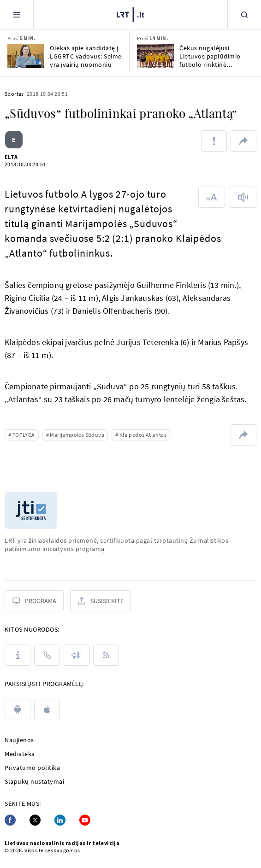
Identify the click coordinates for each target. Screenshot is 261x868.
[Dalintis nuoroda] (243, 141)
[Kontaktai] (47, 655)
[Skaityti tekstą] (243, 197)
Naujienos (19, 740)
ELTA (11, 157)
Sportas (14, 94)
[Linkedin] (60, 820)
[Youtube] (85, 820)
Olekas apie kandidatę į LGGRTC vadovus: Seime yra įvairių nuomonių (86, 56)
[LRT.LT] (130, 13)
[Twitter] (35, 820)
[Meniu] (17, 15)
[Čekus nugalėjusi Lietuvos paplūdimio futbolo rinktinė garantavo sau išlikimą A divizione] (155, 56)
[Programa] (34, 601)
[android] (18, 710)
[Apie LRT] (18, 655)
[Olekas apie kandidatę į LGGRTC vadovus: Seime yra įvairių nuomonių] (26, 56)
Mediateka (20, 754)
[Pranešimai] (77, 655)
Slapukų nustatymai (34, 781)
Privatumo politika (32, 768)
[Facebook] (10, 820)
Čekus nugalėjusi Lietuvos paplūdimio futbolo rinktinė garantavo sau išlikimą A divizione (215, 56)
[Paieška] (244, 15)
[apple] (47, 710)
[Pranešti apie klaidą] (214, 141)
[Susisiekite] (101, 601)
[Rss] (106, 655)
